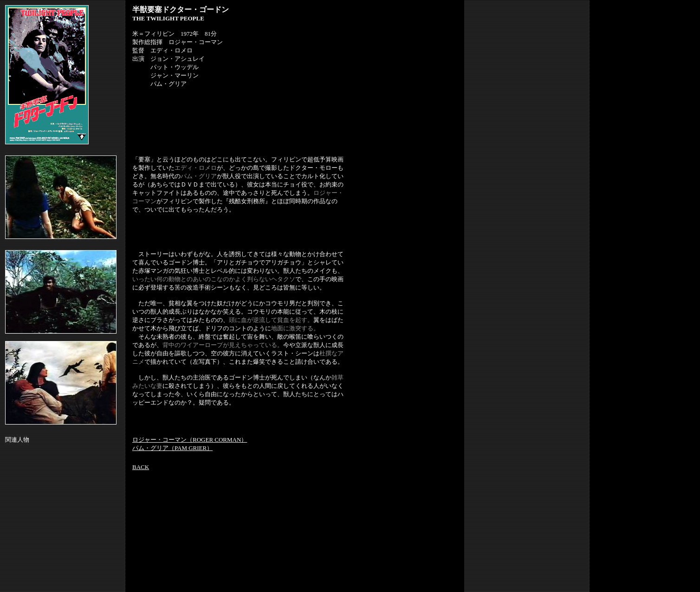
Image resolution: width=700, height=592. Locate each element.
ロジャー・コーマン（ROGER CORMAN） (190, 440)
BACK (141, 467)
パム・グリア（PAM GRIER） (172, 448)
